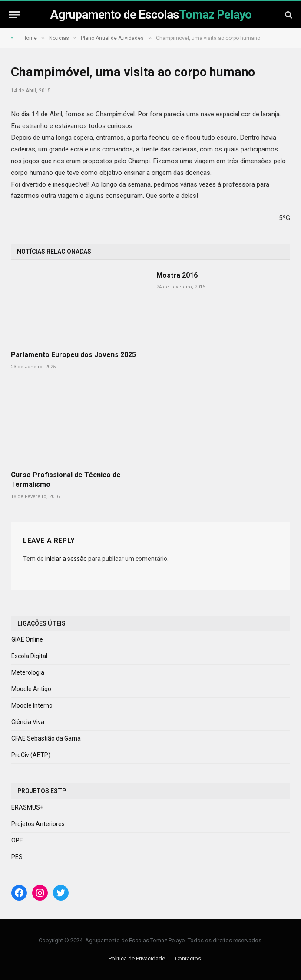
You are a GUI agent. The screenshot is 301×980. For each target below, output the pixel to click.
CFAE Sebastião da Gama (46, 738)
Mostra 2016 (177, 275)
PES (17, 857)
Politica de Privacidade (137, 959)
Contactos (188, 959)
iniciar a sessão (66, 559)
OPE (17, 840)
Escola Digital (29, 656)
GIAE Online (27, 639)
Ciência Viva (28, 722)
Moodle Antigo (31, 689)
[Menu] (14, 15)
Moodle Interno (32, 705)
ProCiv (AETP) (31, 755)
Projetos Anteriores (38, 824)
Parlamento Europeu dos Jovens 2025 (73, 355)
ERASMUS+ (27, 807)
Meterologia (28, 672)
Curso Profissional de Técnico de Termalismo (66, 480)
